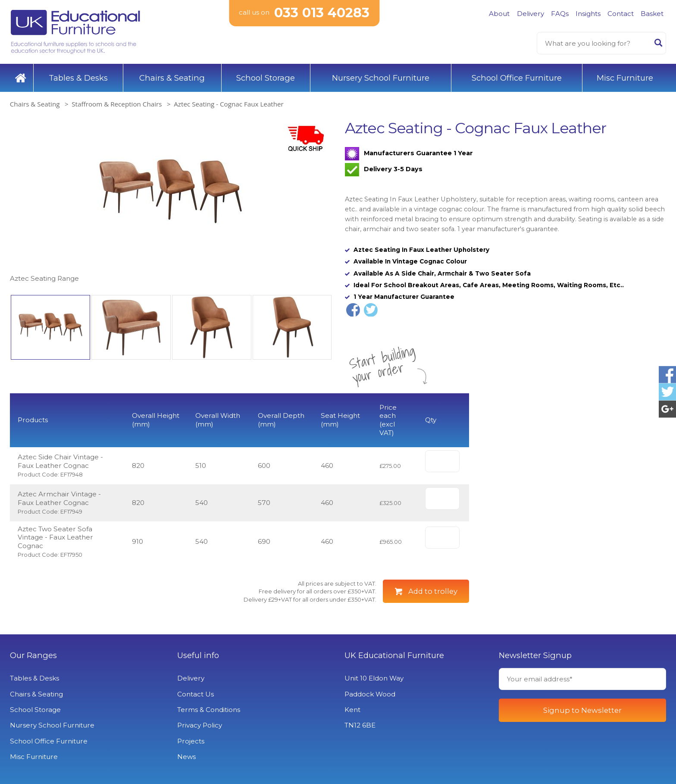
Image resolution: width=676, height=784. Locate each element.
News (186, 757)
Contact (621, 14)
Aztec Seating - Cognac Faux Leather (229, 104)
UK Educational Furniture (394, 655)
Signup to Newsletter (582, 710)
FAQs (560, 14)
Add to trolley (433, 591)
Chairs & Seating (172, 78)
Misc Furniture (625, 78)
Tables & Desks (78, 78)
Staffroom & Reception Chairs (117, 104)
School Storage (266, 78)
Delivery (530, 14)
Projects (191, 741)
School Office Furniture (517, 78)
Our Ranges (33, 655)
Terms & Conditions (209, 710)
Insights (588, 14)
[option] (171, 202)
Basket (652, 14)
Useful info (198, 655)
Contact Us (196, 694)
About (499, 14)
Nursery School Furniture (381, 78)
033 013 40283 (322, 13)
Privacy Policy (200, 725)
